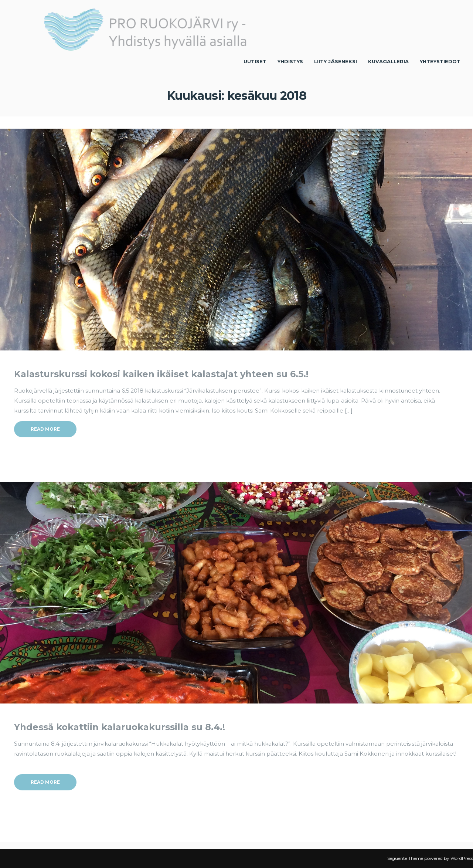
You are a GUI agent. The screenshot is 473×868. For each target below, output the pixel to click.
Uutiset (255, 61)
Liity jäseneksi (336, 61)
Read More (45, 429)
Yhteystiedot (440, 61)
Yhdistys (290, 61)
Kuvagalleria (388, 61)
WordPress (462, 858)
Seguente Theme (405, 858)
